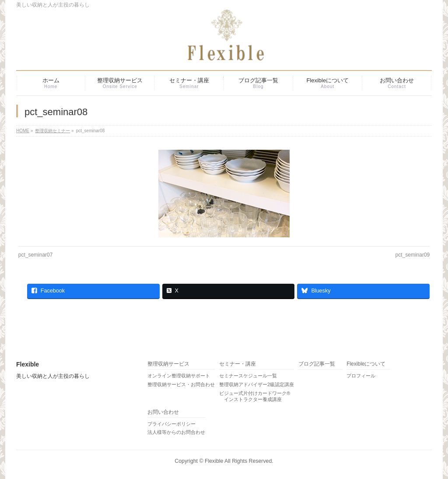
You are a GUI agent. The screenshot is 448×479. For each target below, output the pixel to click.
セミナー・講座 (238, 364)
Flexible (214, 461)
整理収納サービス (168, 364)
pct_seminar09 (413, 255)
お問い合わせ (163, 412)
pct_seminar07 (36, 255)
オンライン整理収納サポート (179, 376)
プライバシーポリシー (171, 424)
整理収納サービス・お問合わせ (181, 384)
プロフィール (361, 376)
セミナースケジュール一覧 (248, 376)
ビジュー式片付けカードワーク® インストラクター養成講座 (255, 396)
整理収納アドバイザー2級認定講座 (257, 384)
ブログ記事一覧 (317, 364)
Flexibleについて (366, 364)
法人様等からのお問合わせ (176, 432)
